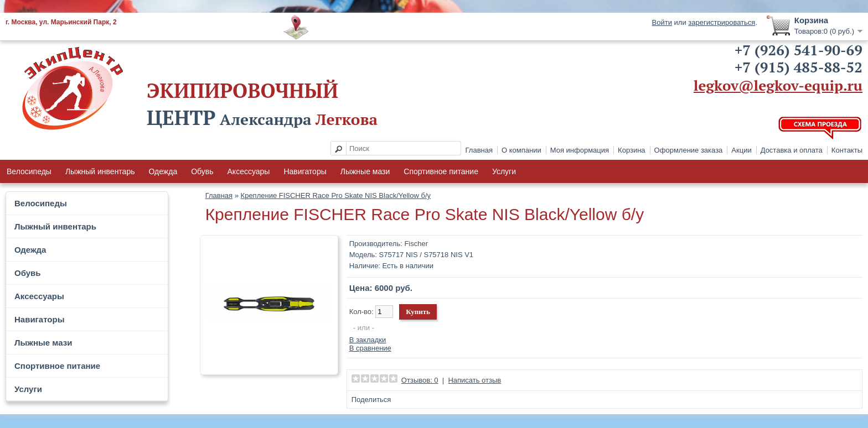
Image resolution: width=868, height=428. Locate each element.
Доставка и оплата (792, 150)
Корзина (632, 150)
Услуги (504, 171)
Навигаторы (305, 171)
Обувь (202, 171)
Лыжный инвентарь (100, 171)
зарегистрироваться (722, 22)
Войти (662, 22)
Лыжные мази (365, 171)
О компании (521, 150)
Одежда (163, 171)
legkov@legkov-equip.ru (778, 85)
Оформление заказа (689, 150)
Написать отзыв (474, 380)
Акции (741, 150)
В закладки (368, 340)
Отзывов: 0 (420, 380)
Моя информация (580, 150)
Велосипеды (29, 171)
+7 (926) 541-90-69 (799, 50)
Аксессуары (249, 171)
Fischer (416, 244)
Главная (479, 150)
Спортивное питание (441, 171)
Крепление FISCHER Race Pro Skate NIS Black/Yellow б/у (336, 195)
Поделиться (371, 400)
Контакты (847, 150)
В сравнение (370, 348)
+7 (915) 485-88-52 (799, 67)
